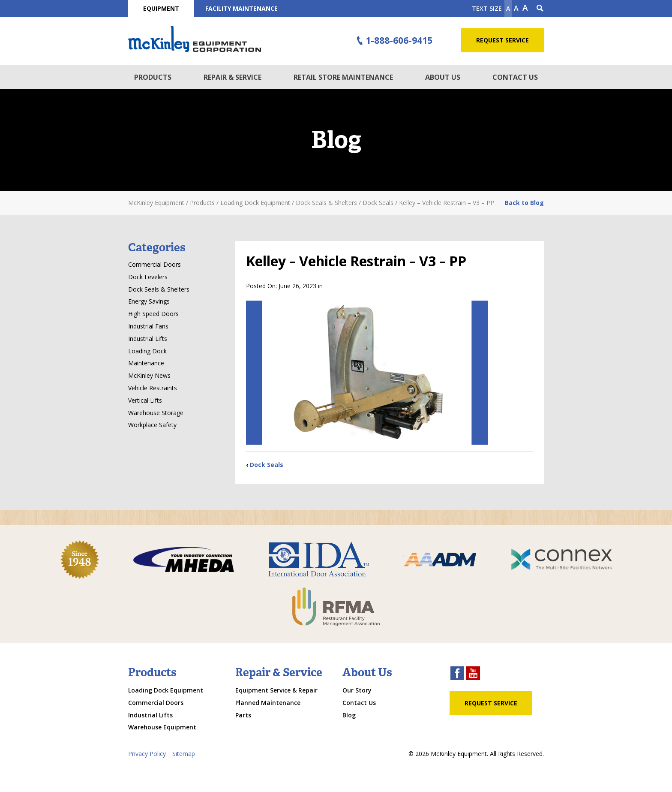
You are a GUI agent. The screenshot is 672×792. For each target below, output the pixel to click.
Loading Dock (147, 351)
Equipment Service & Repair (276, 690)
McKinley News (149, 375)
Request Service (502, 40)
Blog (349, 715)
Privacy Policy (147, 754)
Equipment (161, 8)
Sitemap (184, 754)
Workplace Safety (152, 425)
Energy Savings (149, 301)
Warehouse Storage (156, 413)
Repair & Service (232, 77)
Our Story (357, 690)
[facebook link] (457, 674)
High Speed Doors (153, 314)
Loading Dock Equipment (166, 690)
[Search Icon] (540, 9)
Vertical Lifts (145, 400)
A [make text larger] (525, 8)
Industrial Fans (148, 326)
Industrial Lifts (148, 339)
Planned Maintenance (268, 703)
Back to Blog (524, 203)
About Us (443, 77)
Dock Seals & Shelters (159, 289)
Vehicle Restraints (153, 388)
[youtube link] (473, 674)
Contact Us (515, 77)
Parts (243, 715)
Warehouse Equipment (162, 727)
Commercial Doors (154, 264)
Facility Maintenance (241, 8)
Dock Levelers (148, 277)
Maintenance (146, 363)
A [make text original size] (516, 8)
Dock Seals (267, 465)
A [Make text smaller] (508, 8)
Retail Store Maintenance (343, 77)
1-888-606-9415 (393, 41)
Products (153, 77)
